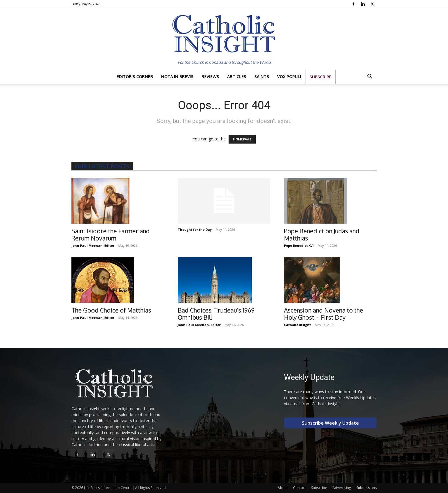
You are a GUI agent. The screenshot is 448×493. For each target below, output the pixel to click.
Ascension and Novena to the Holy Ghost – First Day (324, 314)
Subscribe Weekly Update (330, 423)
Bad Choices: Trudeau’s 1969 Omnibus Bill (216, 314)
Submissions (366, 488)
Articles (237, 76)
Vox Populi (289, 76)
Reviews (210, 76)
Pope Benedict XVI (299, 245)
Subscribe (320, 77)
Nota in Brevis (177, 76)
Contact (299, 488)
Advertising (342, 488)
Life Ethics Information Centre (108, 488)
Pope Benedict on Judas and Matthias (322, 234)
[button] (370, 77)
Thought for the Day (195, 229)
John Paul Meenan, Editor (93, 245)
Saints (262, 76)
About (283, 488)
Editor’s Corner (135, 76)
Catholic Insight (297, 325)
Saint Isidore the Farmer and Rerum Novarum (111, 234)
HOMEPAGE (242, 139)
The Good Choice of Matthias (111, 310)
